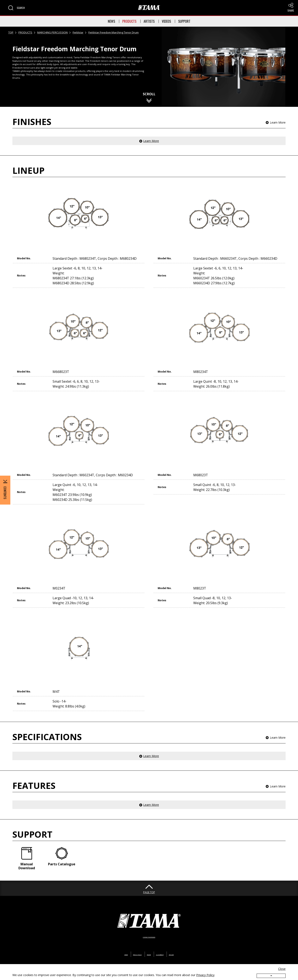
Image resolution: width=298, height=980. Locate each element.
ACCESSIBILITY (169, 945)
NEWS (111, 21)
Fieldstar (78, 32)
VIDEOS (166, 21)
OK (271, 973)
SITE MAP (191, 945)
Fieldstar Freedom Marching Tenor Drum (114, 32)
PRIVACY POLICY (126, 945)
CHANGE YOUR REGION (149, 927)
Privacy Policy (205, 971)
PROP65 (148, 945)
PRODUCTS (129, 21)
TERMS (105, 945)
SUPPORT (184, 21)
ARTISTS (149, 21)
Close (282, 965)
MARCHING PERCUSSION (52, 32)
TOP (11, 32)
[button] (17, 8)
